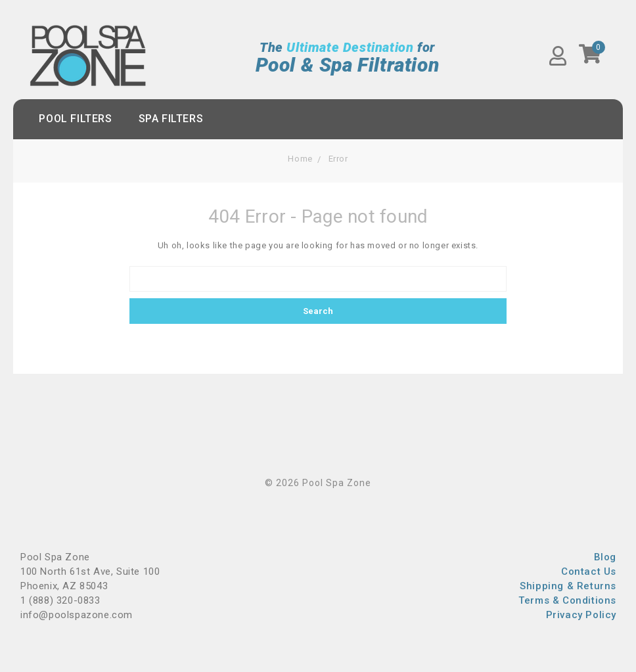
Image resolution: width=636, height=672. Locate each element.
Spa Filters (171, 119)
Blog (605, 557)
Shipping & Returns (568, 586)
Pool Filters (75, 119)
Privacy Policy (581, 615)
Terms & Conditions (567, 600)
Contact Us (589, 571)
